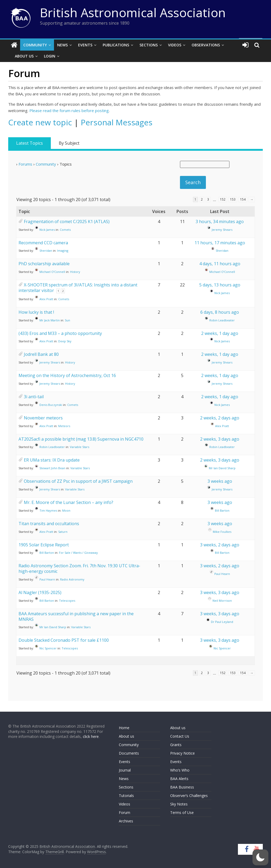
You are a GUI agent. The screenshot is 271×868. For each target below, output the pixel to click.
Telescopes (67, 601)
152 (223, 199)
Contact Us (180, 736)
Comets (65, 230)
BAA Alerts (179, 779)
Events (85, 45)
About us (127, 736)
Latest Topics (30, 143)
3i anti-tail (34, 397)
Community (35, 45)
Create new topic (40, 122)
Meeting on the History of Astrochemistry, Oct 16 (67, 375)
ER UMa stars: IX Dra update (52, 460)
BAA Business (182, 787)
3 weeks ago (220, 481)
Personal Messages (117, 122)
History (75, 272)
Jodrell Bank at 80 (41, 354)
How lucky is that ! (36, 312)
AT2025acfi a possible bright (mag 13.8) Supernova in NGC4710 (81, 439)
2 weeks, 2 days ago (220, 418)
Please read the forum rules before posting (69, 110)
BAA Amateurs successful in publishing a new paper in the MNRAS (76, 616)
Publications (116, 45)
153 (233, 199)
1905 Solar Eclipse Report (44, 545)
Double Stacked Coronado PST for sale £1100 (64, 640)
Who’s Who (180, 770)
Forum (125, 812)
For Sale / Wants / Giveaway (78, 553)
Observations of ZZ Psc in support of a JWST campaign (78, 481)
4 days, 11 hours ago (220, 264)
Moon (66, 510)
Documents (129, 753)
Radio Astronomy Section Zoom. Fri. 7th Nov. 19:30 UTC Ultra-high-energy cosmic (79, 568)
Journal (125, 770)
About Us (24, 56)
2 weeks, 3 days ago (220, 439)
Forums (25, 164)
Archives (126, 821)
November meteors (43, 418)
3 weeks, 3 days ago (220, 592)
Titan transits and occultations (49, 524)
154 (243, 199)
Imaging (63, 251)
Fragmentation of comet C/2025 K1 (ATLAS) (67, 222)
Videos (175, 45)
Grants (176, 745)
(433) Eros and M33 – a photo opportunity (60, 333)
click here (91, 736)
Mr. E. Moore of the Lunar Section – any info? (69, 502)
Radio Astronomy (72, 579)
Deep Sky (65, 341)
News (62, 45)
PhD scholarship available (44, 264)
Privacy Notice (182, 753)
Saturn (63, 531)
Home (124, 728)
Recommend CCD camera (43, 243)
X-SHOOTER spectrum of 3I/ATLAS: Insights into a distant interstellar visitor (78, 288)
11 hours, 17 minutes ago (220, 243)
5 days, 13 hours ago (220, 285)
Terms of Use (182, 812)
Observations (206, 45)
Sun (67, 320)
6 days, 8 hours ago (220, 312)
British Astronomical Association (133, 12)
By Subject (69, 143)
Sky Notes (179, 804)
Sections (149, 45)
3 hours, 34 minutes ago (220, 222)
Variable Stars (80, 447)
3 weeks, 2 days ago (220, 545)
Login (50, 56)
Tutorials (126, 796)
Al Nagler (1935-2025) (40, 592)
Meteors (64, 426)
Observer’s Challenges (189, 796)
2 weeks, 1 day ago (220, 333)
